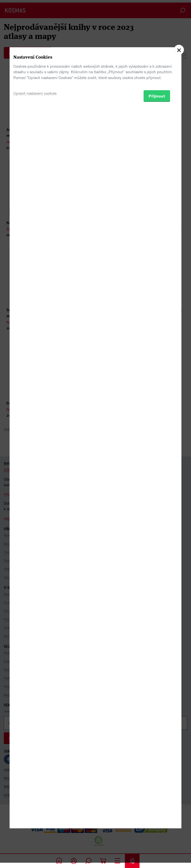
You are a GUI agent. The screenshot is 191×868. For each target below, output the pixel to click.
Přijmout (157, 457)
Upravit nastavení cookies (35, 455)
